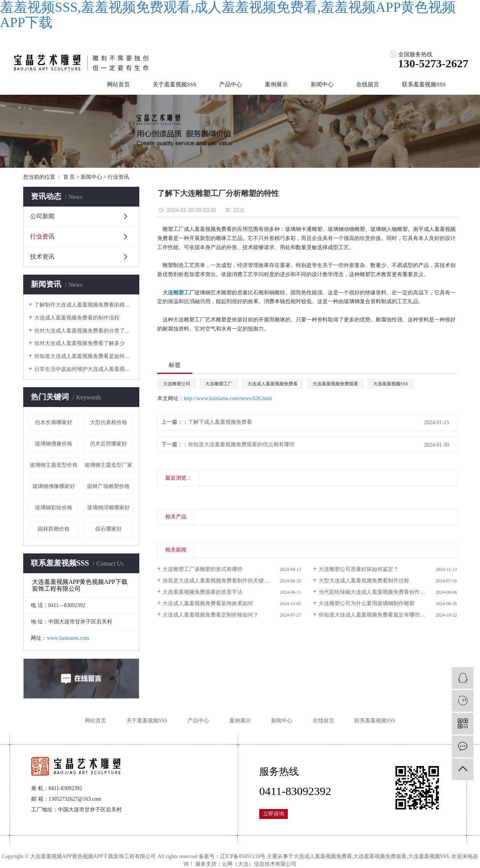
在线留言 (368, 84)
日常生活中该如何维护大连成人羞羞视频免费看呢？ (84, 369)
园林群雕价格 (54, 529)
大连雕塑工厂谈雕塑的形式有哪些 (203, 569)
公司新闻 (42, 216)
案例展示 (276, 84)
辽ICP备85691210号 (243, 856)
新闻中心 (322, 84)
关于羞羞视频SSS (175, 84)
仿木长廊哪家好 (54, 422)
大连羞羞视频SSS (391, 384)
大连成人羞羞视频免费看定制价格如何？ (210, 615)
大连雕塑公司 (177, 384)
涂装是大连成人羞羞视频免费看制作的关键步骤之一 (224, 581)
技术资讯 (42, 257)
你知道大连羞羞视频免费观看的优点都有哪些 (241, 444)
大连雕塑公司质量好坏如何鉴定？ (359, 569)
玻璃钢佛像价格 (54, 444)
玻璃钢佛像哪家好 (54, 486)
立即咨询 (274, 814)
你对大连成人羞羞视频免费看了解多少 (80, 343)
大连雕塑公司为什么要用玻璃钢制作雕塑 (367, 603)
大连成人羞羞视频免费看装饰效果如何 (208, 603)
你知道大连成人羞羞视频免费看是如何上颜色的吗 (84, 356)
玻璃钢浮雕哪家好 (108, 508)
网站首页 (118, 84)
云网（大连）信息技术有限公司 (259, 864)
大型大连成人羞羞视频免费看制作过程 (364, 581)
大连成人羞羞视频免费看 (273, 384)
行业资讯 (118, 177)
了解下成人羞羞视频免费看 (220, 422)
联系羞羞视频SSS (424, 84)
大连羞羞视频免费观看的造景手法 (203, 592)
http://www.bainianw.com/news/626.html (228, 398)
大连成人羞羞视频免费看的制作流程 (77, 318)
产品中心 (231, 84)
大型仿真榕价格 (108, 422)
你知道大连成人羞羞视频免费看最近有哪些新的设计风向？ (388, 615)
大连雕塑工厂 (219, 384)
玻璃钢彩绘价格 (54, 508)
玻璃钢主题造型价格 (54, 465)
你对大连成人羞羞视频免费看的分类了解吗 (84, 331)
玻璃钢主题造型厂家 (108, 465)
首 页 (69, 177)
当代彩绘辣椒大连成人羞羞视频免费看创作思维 (375, 592)
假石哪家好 (108, 529)
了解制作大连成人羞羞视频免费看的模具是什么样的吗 (84, 305)
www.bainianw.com (68, 638)
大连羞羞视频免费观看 (335, 384)
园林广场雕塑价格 (108, 486)
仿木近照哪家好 (108, 444)
